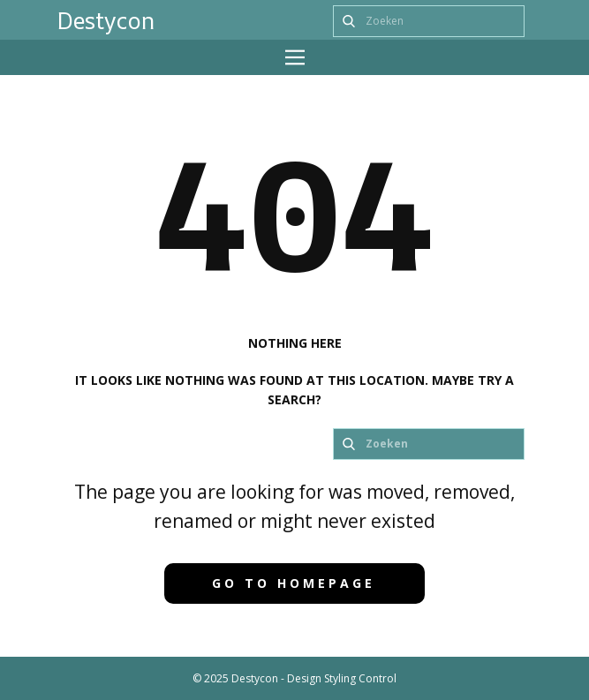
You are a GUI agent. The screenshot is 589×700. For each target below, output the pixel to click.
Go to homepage (294, 583)
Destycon (106, 20)
